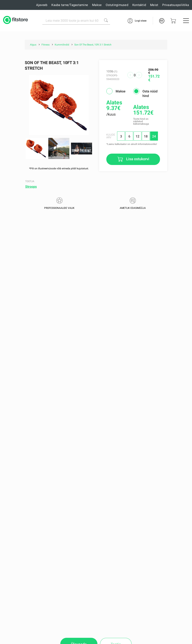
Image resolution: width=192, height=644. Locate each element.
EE (162, 21)
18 (146, 136)
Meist (154, 5)
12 (137, 136)
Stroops (31, 187)
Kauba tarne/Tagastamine (70, 5)
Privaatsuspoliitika (176, 5)
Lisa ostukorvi (137, 159)
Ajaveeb (42, 5)
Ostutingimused (117, 5)
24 (154, 136)
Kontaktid (139, 5)
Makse (97, 5)
